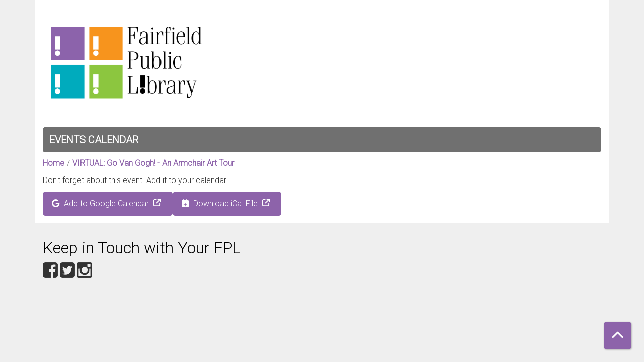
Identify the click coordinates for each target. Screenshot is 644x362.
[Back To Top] (618, 336)
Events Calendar (94, 140)
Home (54, 163)
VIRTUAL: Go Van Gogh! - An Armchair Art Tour (153, 163)
